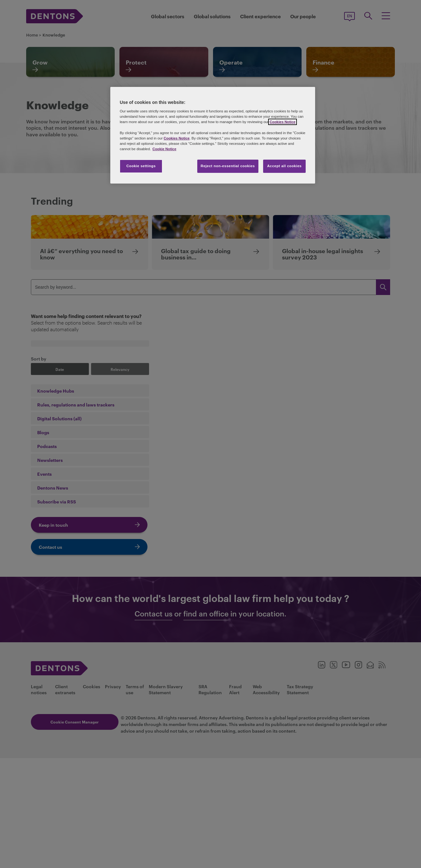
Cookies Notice (282, 122)
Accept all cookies (285, 166)
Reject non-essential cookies (228, 166)
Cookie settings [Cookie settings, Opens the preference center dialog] (141, 166)
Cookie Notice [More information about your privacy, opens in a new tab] (164, 149)
